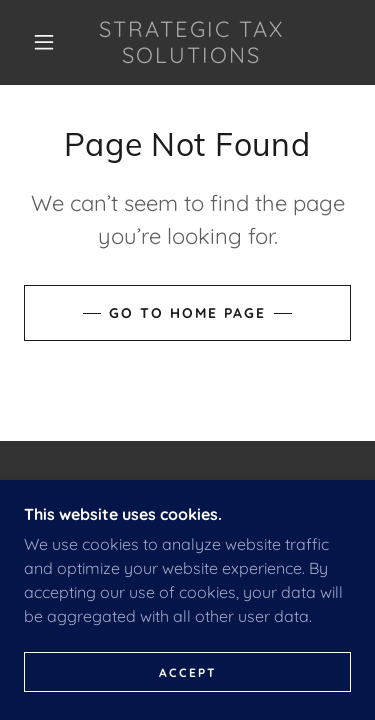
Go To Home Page (187, 313)
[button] (44, 42)
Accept (188, 672)
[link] (191, 42)
